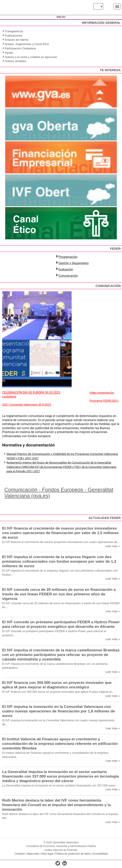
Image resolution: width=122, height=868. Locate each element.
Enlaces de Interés (17, 40)
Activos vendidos (16, 61)
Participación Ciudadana (20, 48)
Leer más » (113, 546)
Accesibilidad (100, 854)
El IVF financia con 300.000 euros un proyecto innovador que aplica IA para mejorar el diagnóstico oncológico (57, 685)
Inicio (61, 17)
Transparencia (14, 31)
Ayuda (9, 53)
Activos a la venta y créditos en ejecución (31, 57)
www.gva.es (11, 6)
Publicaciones (14, 36)
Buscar (108, 6)
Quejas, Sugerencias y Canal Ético (27, 44)
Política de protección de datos (73, 854)
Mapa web (33, 854)
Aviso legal (47, 854)
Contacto (20, 854)
